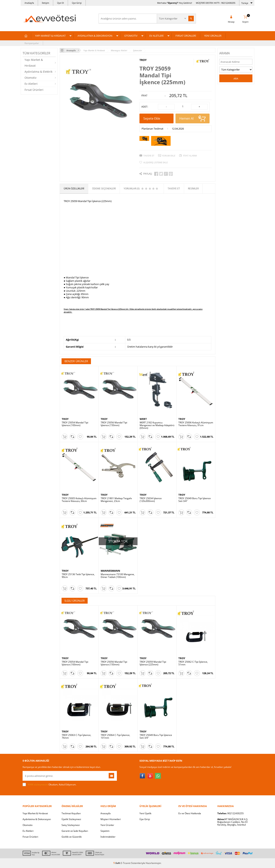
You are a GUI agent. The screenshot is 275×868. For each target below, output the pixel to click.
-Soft (117, 863)
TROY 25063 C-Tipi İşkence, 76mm (76, 736)
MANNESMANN (110, 571)
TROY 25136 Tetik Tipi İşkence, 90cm (78, 576)
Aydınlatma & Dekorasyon (37, 819)
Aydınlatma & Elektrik (38, 72)
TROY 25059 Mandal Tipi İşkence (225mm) (153, 663)
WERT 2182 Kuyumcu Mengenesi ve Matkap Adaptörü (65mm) (157, 425)
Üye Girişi (77, 3)
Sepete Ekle (156, 120)
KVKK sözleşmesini (38, 785)
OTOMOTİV (131, 36)
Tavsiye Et (149, 156)
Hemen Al (193, 118)
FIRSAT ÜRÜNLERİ (186, 36)
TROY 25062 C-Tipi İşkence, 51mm (193, 663)
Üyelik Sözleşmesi (71, 819)
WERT (143, 419)
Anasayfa (106, 813)
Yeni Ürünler (107, 825)
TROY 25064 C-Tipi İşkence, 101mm (115, 736)
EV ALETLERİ (156, 36)
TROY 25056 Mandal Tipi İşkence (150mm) (114, 424)
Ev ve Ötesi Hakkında (190, 813)
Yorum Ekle (169, 156)
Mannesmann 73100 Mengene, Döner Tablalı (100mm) (118, 576)
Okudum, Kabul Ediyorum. (49, 785)
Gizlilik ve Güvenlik (72, 837)
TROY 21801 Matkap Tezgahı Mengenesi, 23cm (116, 500)
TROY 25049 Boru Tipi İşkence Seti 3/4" (195, 500)
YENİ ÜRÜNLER (213, 36)
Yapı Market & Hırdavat (34, 63)
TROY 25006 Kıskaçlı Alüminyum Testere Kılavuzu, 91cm (196, 424)
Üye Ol (60, 3)
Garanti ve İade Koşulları (75, 831)
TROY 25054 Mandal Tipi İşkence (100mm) (75, 424)
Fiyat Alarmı (190, 156)
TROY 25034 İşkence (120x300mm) (151, 500)
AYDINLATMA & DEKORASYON (95, 36)
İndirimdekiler (108, 837)
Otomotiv (30, 78)
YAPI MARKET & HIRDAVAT (50, 36)
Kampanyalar (32, 43)
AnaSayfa (29, 3)
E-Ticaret (126, 863)
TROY (143, 60)
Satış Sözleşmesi (71, 825)
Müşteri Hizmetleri (111, 819)
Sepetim (105, 831)
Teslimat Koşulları (71, 813)
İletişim (45, 3)
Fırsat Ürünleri (34, 90)
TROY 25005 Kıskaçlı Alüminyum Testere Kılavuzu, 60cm (79, 500)
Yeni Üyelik (145, 813)
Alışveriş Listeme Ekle (156, 162)
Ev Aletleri (31, 84)
